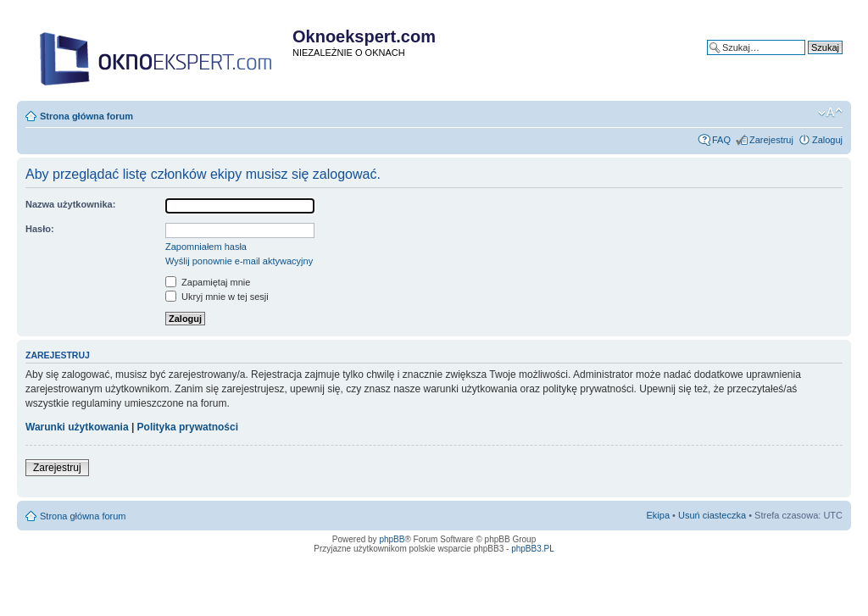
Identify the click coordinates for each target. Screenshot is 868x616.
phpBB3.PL (533, 549)
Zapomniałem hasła (206, 247)
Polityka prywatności (188, 427)
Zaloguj (827, 140)
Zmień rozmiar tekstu (830, 113)
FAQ (721, 140)
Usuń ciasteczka (712, 515)
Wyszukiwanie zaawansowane (780, 60)
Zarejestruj (771, 140)
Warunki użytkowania (77, 427)
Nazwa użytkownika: (70, 204)
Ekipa (659, 515)
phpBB (392, 539)
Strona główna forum (86, 116)
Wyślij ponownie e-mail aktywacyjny (239, 261)
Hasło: (40, 229)
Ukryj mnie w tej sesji (217, 297)
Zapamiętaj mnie (208, 282)
